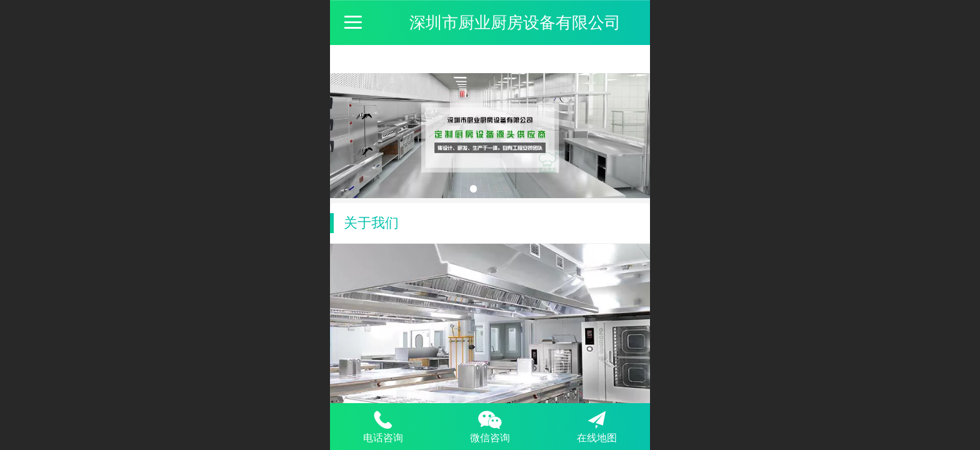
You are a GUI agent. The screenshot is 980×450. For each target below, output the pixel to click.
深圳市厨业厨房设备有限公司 (515, 22)
